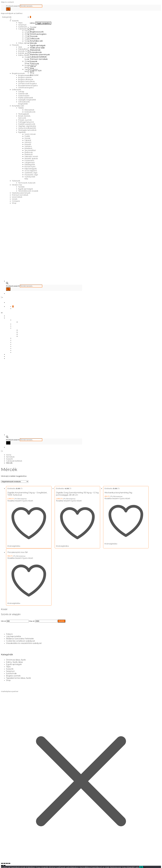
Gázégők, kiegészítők (27, 100)
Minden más (17, 185)
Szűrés (62, 620)
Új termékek (17, 197)
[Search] (8, 9)
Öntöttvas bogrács (26, 88)
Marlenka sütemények (21, 193)
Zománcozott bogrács (27, 83)
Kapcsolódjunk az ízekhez (12, 13)
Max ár (32, 620)
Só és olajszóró (31, 171)
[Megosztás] (7, 862)
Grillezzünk (16, 90)
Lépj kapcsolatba (13, 635)
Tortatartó (29, 35)
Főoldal (33, 27)
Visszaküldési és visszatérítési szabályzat (24, 642)
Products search (13, 6)
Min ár (3, 620)
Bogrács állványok (26, 79)
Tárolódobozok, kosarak (28, 191)
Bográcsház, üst (25, 75)
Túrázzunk (16, 181)
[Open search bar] (7, 284)
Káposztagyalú (31, 169)
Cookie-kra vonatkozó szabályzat (21, 639)
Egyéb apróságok (26, 189)
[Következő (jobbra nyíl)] (4, 864)
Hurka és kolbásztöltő (27, 128)
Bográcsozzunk (18, 73)
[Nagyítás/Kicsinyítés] (2, 862)
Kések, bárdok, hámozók (24, 117)
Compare (16, 201)
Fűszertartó (29, 160)
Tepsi (20, 23)
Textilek (21, 187)
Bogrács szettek (25, 77)
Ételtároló (29, 154)
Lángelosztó (30, 162)
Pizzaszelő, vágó (31, 175)
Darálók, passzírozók (27, 124)
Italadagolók (30, 165)
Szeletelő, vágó (31, 173)
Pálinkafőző (23, 49)
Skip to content (7, 2)
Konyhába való (18, 106)
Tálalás (21, 108)
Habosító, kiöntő (31, 156)
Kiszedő (28, 144)
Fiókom (9, 633)
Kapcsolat (34, 75)
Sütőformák (29, 37)
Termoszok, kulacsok (27, 183)
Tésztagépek (24, 114)
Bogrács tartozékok (26, 81)
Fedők (27, 136)
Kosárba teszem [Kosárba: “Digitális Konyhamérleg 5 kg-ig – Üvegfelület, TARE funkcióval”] (15, 501)
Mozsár (28, 138)
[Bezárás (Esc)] (9, 862)
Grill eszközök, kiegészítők (24, 103)
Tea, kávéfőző (30, 150)
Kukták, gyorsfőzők (26, 53)
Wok (20, 47)
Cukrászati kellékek (26, 29)
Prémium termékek (20, 195)
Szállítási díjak (36, 71)
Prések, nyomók (25, 120)
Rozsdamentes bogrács (28, 85)
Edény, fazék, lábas (26, 55)
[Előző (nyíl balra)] (2, 864)
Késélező (28, 148)
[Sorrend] (15, 482)
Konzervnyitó (30, 167)
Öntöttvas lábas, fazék (16, 658)
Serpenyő (22, 25)
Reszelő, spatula (31, 158)
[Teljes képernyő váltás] (4, 862)
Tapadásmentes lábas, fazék (18, 677)
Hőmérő (28, 142)
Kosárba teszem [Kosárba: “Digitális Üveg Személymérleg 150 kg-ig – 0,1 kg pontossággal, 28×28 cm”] (62, 501)
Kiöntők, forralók (25, 51)
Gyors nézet (28, 501)
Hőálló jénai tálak (37, 48)
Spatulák (28, 33)
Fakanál (28, 140)
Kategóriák (7, 17)
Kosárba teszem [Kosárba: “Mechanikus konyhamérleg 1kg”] (110, 498)
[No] (144, 866)
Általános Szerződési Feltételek (20, 637)
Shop (14, 203)
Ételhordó (29, 152)
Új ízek (15, 199)
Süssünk (15, 21)
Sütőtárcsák (23, 94)
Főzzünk (15, 45)
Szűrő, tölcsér (30, 134)
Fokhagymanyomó (26, 122)
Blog (32, 73)
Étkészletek (29, 110)
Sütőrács (28, 146)
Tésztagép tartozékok (27, 130)
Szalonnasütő (24, 96)
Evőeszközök (30, 112)
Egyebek (22, 132)
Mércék (33, 43)
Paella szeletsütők (26, 98)
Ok (141, 866)
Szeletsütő (23, 27)
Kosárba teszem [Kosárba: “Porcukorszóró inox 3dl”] (15, 557)
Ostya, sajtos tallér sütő (28, 43)
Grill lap (21, 92)
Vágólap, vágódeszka (27, 126)
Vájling (33, 66)
